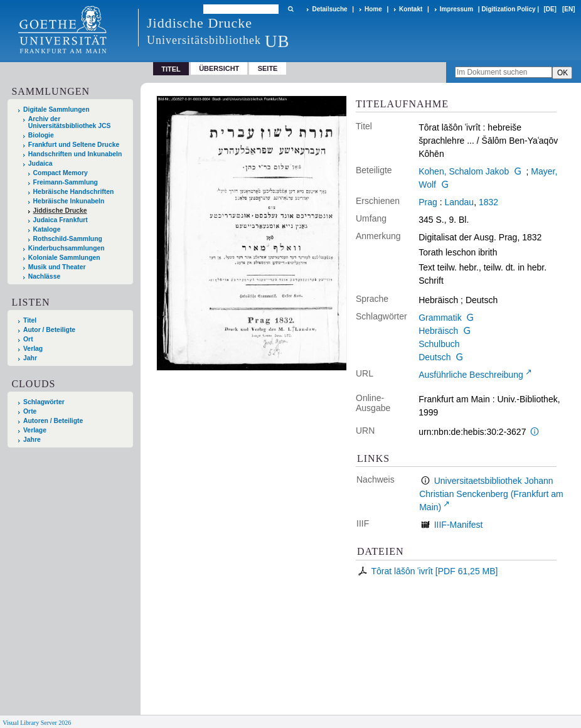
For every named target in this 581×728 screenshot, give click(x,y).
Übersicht (219, 68)
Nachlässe (44, 276)
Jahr (30, 358)
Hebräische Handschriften (74, 192)
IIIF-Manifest (459, 525)
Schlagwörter (44, 402)
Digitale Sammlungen (56, 110)
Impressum (456, 9)
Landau (459, 202)
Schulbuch (439, 344)
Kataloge (47, 229)
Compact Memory (61, 173)
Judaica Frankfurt (61, 220)
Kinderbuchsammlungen (67, 248)
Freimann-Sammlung (66, 182)
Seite (268, 68)
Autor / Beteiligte (49, 330)
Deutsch (434, 357)
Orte (30, 411)
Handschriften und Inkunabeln (75, 154)
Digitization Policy (508, 9)
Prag (428, 202)
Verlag (33, 349)
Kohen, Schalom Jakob (464, 171)
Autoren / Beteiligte (53, 421)
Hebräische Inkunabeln (69, 201)
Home (373, 9)
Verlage (35, 430)
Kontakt (411, 9)
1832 (488, 202)
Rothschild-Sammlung (68, 239)
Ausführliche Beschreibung (471, 375)
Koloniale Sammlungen (64, 258)
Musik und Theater (57, 267)
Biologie (41, 135)
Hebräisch (438, 331)
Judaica (40, 163)
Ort (28, 339)
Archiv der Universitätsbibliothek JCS (70, 122)
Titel (30, 320)
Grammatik (440, 318)
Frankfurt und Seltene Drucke (74, 145)
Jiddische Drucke (60, 211)
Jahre (32, 440)
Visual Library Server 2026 (37, 723)
